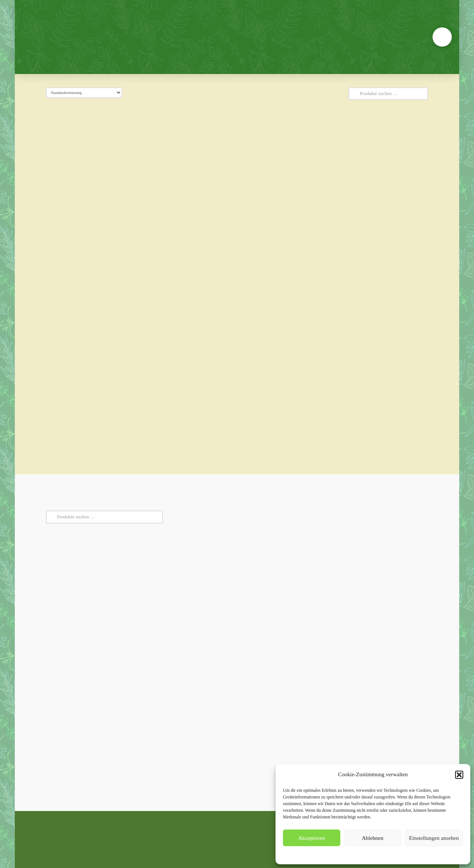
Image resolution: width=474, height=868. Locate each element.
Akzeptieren (312, 838)
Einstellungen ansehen (434, 838)
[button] (459, 775)
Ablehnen (373, 838)
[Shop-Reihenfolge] (84, 93)
